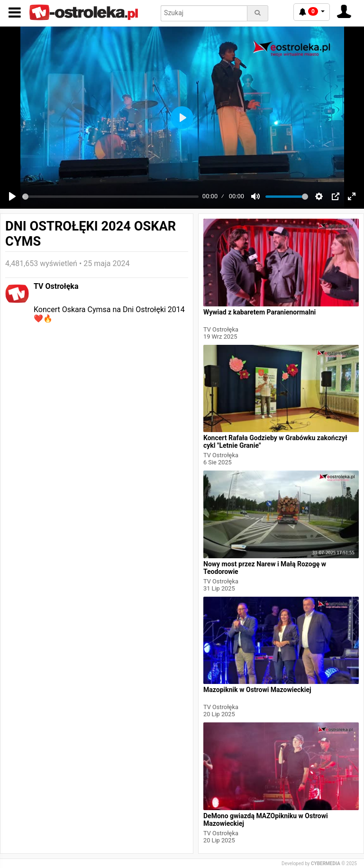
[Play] (12, 196)
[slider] (110, 197)
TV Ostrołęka (56, 286)
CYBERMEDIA (326, 863)
